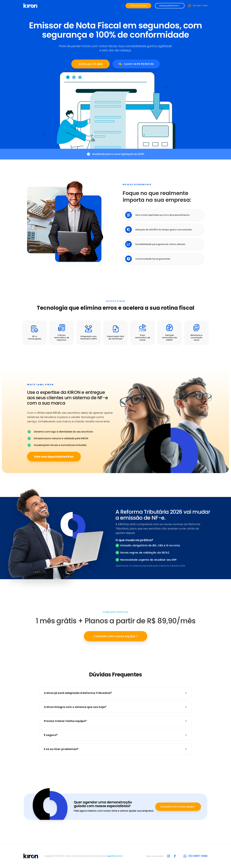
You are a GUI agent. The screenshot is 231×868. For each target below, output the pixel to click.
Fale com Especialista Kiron (54, 457)
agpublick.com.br (115, 856)
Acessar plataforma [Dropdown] (170, 6)
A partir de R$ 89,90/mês (136, 64)
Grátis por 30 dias (138, 6)
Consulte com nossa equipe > (116, 636)
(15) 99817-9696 (198, 6)
